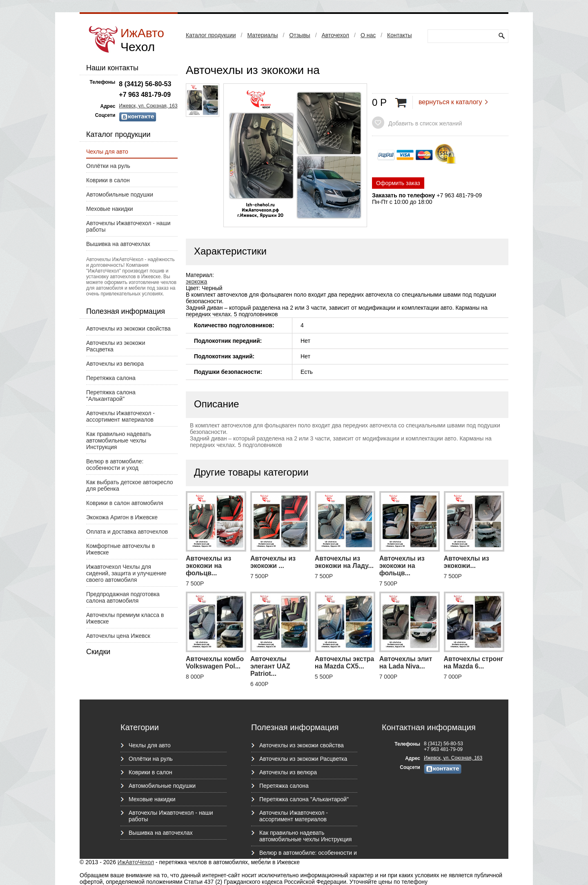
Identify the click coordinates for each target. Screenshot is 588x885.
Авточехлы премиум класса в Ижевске (125, 618)
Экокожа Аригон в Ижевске (122, 517)
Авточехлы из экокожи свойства (128, 329)
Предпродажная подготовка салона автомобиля (123, 597)
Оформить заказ (398, 183)
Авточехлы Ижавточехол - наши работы (128, 226)
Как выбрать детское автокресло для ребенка (130, 485)
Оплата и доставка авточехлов (127, 532)
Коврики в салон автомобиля (125, 503)
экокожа (196, 282)
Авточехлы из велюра (115, 364)
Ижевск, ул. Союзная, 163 (148, 106)
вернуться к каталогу (450, 102)
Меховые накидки (110, 209)
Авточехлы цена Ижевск (118, 636)
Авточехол (335, 35)
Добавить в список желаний (425, 123)
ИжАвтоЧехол (136, 862)
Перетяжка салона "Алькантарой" (111, 396)
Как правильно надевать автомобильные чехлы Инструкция (119, 440)
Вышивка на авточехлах (118, 244)
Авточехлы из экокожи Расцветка (116, 346)
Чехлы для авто (107, 152)
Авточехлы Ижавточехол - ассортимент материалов (120, 416)
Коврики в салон (108, 180)
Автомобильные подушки (120, 194)
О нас (368, 35)
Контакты (399, 35)
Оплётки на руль (108, 166)
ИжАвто (142, 40)
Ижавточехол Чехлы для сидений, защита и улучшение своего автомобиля (126, 573)
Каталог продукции (211, 35)
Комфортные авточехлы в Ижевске (120, 549)
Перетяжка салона (111, 378)
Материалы (262, 35)
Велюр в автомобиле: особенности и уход (115, 465)
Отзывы (300, 35)
